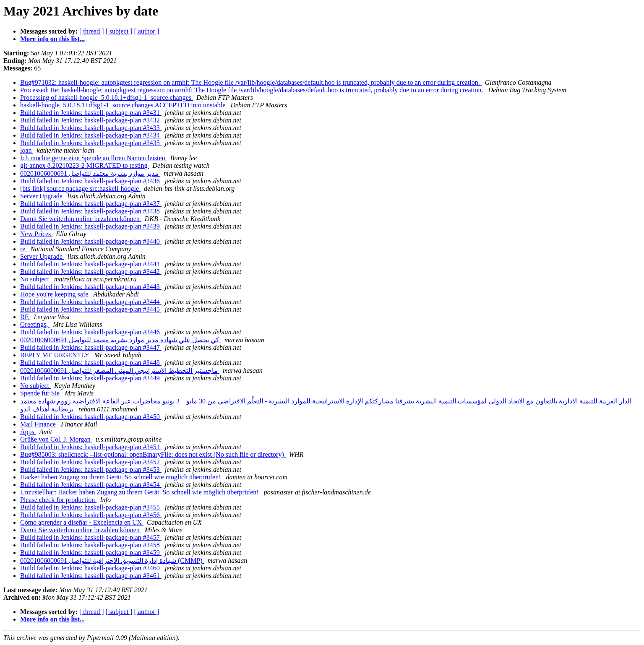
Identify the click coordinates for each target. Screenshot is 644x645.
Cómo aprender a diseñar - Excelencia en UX (82, 522)
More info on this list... (52, 39)
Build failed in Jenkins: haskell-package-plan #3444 (91, 302)
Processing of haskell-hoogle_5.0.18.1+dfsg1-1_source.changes (107, 98)
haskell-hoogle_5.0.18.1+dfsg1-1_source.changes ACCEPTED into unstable (124, 105)
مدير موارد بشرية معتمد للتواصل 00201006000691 (90, 173)
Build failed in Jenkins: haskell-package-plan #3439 (91, 226)
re (23, 249)
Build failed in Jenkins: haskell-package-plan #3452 (91, 462)
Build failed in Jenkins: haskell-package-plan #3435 (91, 143)
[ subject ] (119, 31)
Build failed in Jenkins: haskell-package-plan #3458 (91, 545)
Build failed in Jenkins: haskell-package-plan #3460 (91, 568)
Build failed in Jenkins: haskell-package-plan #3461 (91, 576)
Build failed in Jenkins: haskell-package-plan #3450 (91, 417)
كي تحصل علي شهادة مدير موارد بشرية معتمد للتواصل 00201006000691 (121, 340)
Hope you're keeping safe (55, 294)
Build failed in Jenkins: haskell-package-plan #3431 (91, 113)
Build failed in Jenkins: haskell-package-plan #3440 (91, 241)
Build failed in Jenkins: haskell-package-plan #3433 (91, 128)
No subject (35, 279)
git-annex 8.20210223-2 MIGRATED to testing (85, 165)
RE (25, 317)
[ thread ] (92, 31)
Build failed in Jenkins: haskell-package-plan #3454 (91, 485)
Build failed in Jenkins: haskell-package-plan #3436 (91, 181)
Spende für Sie (41, 393)
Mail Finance (39, 424)
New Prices (36, 234)
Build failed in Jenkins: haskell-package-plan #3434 (91, 135)
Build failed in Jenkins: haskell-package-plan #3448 (91, 363)
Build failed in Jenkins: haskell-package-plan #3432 (91, 120)
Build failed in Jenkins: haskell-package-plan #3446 (91, 332)
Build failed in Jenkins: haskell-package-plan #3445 (91, 309)
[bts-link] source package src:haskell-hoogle (80, 189)
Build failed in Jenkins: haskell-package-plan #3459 (91, 553)
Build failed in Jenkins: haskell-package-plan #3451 (91, 447)
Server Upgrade (42, 196)
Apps (28, 432)
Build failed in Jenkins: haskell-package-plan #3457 (91, 537)
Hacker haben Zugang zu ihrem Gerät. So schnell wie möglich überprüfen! (121, 477)
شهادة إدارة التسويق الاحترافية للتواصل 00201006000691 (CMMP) (112, 560)
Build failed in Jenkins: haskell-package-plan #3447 (91, 347)
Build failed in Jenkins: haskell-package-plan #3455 (91, 507)
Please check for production (58, 500)
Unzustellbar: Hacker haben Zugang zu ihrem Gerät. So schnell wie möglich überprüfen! (140, 492)
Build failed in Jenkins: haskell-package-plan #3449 (91, 378)
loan (27, 150)
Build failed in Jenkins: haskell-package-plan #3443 (91, 287)
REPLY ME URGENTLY (56, 355)
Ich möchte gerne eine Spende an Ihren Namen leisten (94, 158)
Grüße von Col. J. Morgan (56, 439)
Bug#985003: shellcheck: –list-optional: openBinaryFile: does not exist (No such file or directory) (153, 454)
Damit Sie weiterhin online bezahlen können (81, 219)
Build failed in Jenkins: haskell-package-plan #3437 (91, 204)
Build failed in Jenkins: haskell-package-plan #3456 (91, 515)
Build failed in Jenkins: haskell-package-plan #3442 (91, 272)
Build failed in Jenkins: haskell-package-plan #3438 (91, 211)
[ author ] (147, 31)
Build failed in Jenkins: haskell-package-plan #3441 (91, 264)
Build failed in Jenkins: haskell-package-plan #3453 (91, 469)
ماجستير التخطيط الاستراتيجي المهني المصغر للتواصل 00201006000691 (120, 371)
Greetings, (35, 324)
